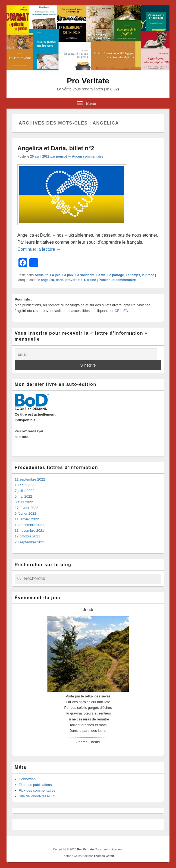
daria (60, 280)
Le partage (116, 275)
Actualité (41, 275)
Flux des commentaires (37, 790)
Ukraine (90, 280)
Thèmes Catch (104, 856)
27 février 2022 (26, 508)
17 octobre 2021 (27, 536)
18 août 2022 (25, 485)
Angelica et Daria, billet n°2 (56, 148)
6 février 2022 (26, 513)
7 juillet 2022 (25, 491)
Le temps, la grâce (140, 275)
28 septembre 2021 (30, 542)
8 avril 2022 (24, 502)
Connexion (27, 779)
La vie (101, 275)
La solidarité (85, 275)
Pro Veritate (88, 81)
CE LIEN (122, 311)
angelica (48, 280)
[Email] (86, 355)
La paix (68, 275)
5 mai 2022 (23, 496)
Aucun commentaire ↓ (89, 156)
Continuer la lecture (39, 249)
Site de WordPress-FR (36, 796)
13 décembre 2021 (29, 525)
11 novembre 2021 (29, 531)
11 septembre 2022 (30, 479)
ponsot (61, 156)
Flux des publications (35, 785)
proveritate (74, 280)
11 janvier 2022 (27, 519)
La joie (55, 275)
